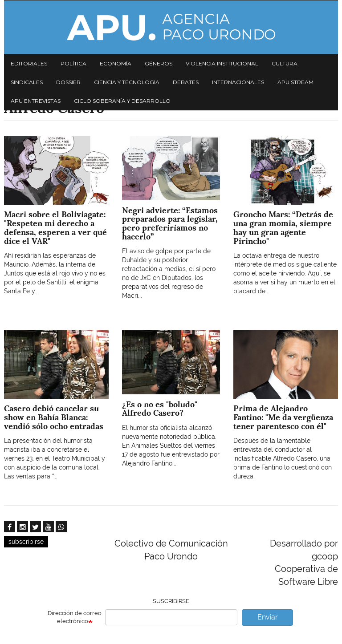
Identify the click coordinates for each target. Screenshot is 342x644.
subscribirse (26, 542)
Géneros (159, 63)
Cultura (285, 63)
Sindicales (27, 82)
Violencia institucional (222, 63)
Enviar (268, 617)
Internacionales (238, 82)
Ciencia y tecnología (127, 82)
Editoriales (29, 63)
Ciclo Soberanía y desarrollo (122, 101)
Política (73, 63)
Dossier (68, 82)
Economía (116, 63)
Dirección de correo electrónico (75, 617)
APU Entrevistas (36, 101)
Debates (186, 82)
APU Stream (295, 82)
